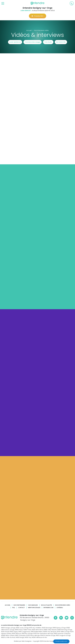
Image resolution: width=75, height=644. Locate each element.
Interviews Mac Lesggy (32, 42)
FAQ (14, 608)
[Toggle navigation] (3, 4)
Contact (21, 608)
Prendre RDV (38, 16)
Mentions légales (34, 608)
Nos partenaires (19, 605)
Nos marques (33, 605)
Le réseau (60, 608)
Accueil (8, 605)
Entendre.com (48, 608)
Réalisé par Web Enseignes (23, 641)
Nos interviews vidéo (63, 605)
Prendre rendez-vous (61, 641)
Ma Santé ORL (61, 42)
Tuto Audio (48, 42)
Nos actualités (46, 605)
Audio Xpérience (15, 42)
